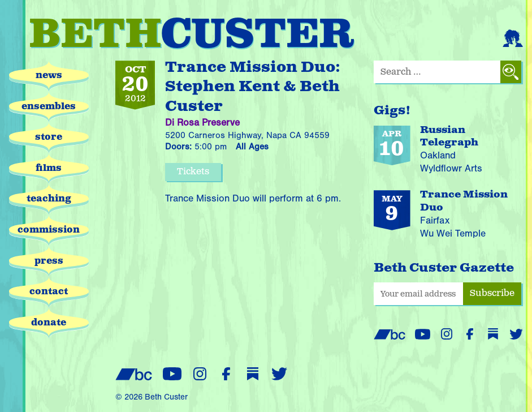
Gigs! (392, 111)
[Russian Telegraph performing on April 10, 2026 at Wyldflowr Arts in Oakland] (448, 151)
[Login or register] (513, 36)
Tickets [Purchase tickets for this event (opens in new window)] (193, 172)
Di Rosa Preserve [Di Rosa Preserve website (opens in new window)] (202, 123)
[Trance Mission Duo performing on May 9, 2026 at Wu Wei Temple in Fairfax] (448, 216)
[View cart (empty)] (487, 36)
